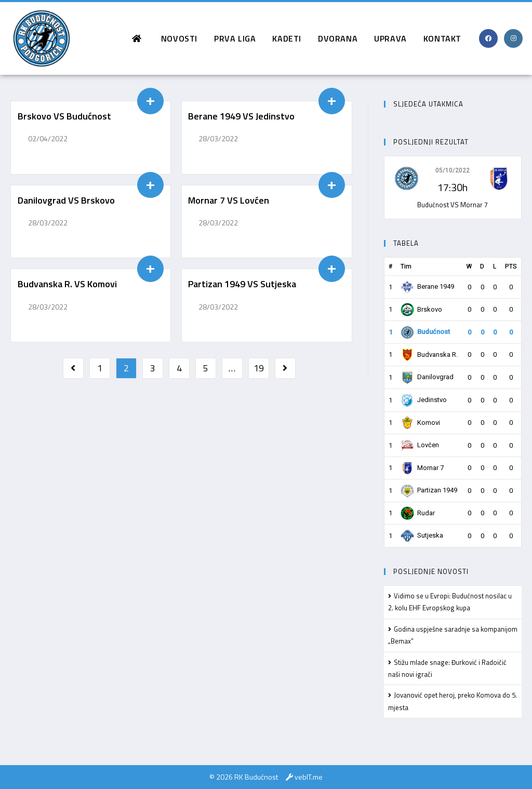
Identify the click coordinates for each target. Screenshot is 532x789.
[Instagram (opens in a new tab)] (513, 38)
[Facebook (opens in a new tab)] (488, 38)
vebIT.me (309, 777)
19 (259, 368)
